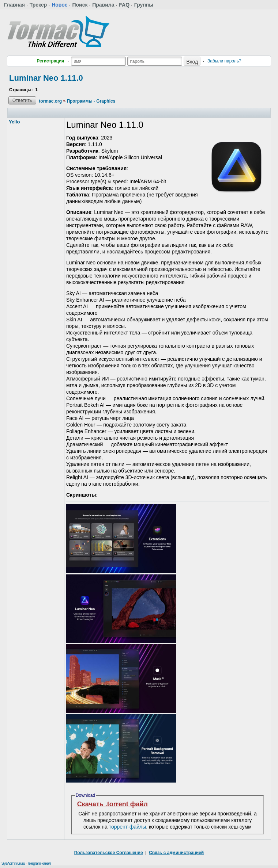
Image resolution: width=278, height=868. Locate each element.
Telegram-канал (39, 863)
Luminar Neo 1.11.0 (46, 78)
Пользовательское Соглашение (109, 853)
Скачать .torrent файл (112, 804)
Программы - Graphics (91, 101)
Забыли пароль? (224, 61)
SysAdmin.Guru (13, 863)
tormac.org (50, 101)
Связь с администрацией (176, 853)
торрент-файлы (128, 827)
